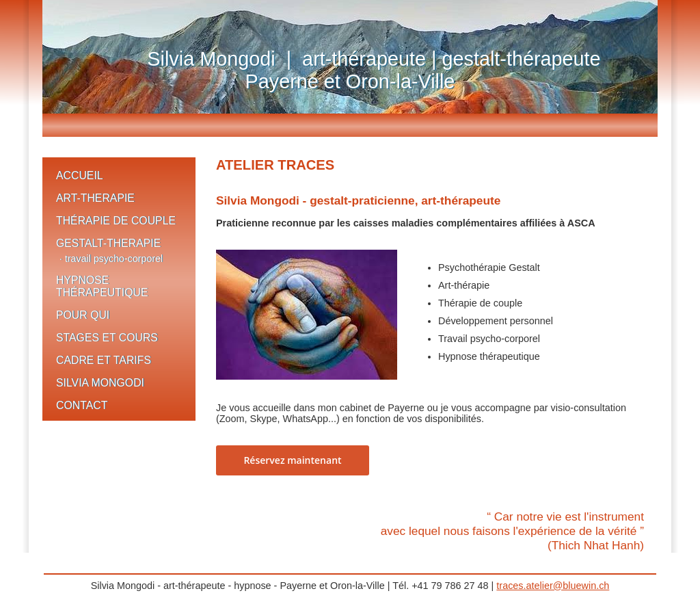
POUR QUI (83, 315)
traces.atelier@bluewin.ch (553, 586)
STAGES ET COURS (107, 338)
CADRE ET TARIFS (104, 360)
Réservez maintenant (292, 460)
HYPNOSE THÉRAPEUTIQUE (102, 286)
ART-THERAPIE (95, 198)
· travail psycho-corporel (111, 259)
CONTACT (82, 405)
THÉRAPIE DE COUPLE (116, 221)
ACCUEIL (80, 175)
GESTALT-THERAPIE (108, 243)
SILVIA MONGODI (100, 383)
